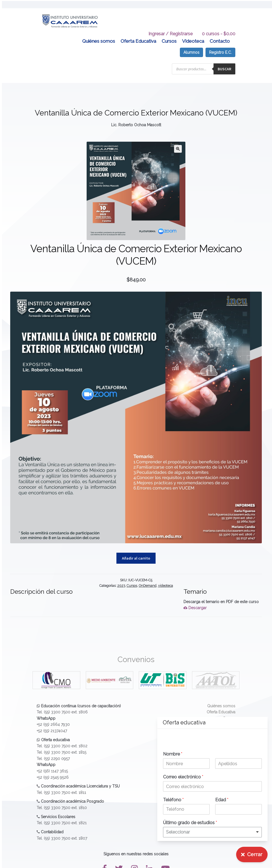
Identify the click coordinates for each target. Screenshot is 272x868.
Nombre (173, 754)
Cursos (169, 34)
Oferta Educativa (138, 34)
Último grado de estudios (190, 823)
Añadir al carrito (136, 552)
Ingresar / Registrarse (170, 27)
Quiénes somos (99, 34)
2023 (121, 579)
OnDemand (148, 579)
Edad (222, 800)
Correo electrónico (183, 777)
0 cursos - (219, 27)
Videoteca (193, 34)
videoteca (166, 579)
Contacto (220, 34)
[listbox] (212, 832)
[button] (178, 142)
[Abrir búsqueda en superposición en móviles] (204, 62)
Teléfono (173, 800)
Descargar (195, 601)
